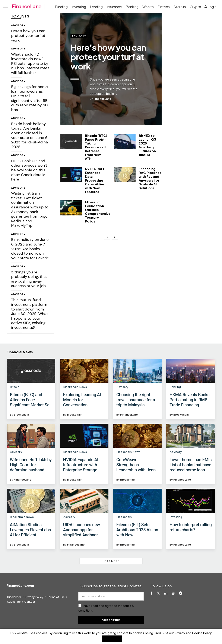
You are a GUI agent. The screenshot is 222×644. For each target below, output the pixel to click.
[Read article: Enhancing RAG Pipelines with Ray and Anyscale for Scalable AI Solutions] (125, 175)
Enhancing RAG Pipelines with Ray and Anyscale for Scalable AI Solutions (150, 178)
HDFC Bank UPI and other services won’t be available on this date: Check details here (29, 170)
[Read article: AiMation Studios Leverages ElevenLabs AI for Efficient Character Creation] (31, 501)
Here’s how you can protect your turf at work (28, 35)
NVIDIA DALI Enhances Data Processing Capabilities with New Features (95, 180)
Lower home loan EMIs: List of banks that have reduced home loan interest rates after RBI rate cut (191, 465)
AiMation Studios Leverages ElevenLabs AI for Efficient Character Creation (30, 530)
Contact (30, 602)
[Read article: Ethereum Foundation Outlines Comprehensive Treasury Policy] (71, 208)
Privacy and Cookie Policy (193, 633)
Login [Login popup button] (210, 7)
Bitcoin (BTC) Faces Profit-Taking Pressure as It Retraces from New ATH (96, 147)
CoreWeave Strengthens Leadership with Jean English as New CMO (136, 465)
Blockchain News (75, 387)
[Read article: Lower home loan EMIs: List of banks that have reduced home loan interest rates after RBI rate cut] (191, 436)
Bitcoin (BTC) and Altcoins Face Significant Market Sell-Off (31, 400)
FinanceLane (27, 6)
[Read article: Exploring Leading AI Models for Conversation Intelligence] (84, 371)
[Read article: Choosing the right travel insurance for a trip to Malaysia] (137, 371)
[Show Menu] (5, 6)
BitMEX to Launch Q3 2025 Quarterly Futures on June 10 (147, 145)
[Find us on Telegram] (181, 593)
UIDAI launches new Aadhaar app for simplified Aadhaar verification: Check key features (84, 530)
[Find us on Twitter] (158, 593)
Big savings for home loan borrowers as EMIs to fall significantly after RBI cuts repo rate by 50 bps (30, 98)
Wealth (148, 7)
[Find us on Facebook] (151, 593)
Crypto (195, 7)
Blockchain (21, 414)
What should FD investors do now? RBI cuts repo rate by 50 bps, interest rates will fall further (30, 64)
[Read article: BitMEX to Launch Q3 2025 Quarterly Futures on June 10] (125, 141)
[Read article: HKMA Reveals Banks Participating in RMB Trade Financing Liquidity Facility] (191, 371)
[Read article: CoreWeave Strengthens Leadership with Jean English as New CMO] (137, 436)
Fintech (164, 7)
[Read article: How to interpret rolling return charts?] (191, 501)
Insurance (114, 7)
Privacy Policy (34, 597)
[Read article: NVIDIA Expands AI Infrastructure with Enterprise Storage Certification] (84, 436)
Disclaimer (14, 597)
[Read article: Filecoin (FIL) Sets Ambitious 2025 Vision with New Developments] (137, 501)
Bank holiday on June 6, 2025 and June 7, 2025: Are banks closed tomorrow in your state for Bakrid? (30, 249)
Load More (111, 561)
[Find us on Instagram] (173, 593)
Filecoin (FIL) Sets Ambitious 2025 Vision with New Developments (137, 530)
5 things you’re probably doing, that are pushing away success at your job (29, 279)
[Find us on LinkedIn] (166, 593)
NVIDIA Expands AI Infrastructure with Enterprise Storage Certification (81, 465)
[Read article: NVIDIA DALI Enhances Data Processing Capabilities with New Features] (71, 175)
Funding (61, 7)
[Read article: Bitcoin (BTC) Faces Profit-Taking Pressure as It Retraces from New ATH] (71, 141)
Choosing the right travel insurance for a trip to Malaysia (136, 400)
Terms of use (56, 597)
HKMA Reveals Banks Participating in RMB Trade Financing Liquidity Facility (189, 400)
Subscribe (14, 602)
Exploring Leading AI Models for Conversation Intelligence (82, 400)
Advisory (18, 25)
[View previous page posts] (107, 237)
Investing (79, 7)
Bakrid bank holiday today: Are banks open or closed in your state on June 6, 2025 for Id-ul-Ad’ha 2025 (30, 135)
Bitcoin (15, 387)
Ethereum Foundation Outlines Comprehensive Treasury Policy (98, 212)
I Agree (112, 639)
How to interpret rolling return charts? (191, 527)
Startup (180, 7)
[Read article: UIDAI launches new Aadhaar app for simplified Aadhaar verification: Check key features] (84, 501)
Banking (132, 7)
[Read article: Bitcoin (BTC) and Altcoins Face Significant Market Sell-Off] (31, 371)
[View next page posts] (115, 237)
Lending (96, 7)
